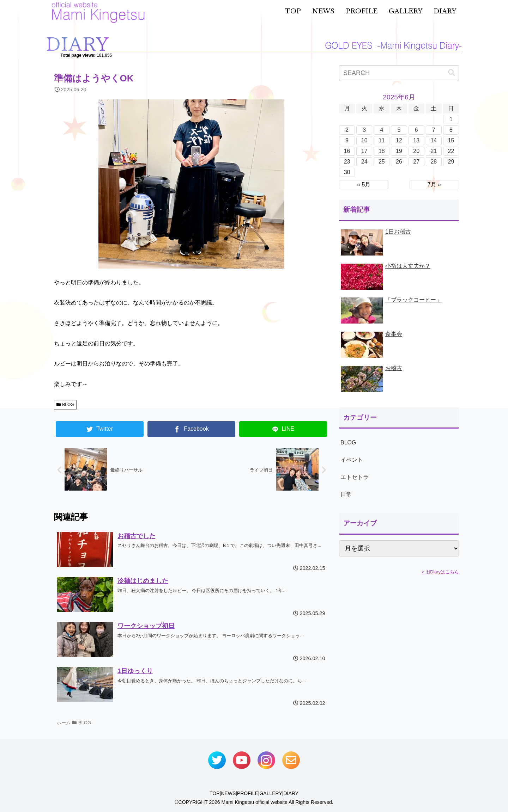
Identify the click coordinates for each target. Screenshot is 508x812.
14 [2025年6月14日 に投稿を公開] (434, 140)
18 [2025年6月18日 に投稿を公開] (382, 151)
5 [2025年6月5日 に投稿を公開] (399, 130)
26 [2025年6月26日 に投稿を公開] (399, 162)
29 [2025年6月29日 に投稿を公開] (451, 162)
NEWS (228, 793)
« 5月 (364, 184)
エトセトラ (355, 477)
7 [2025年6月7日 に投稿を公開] (434, 130)
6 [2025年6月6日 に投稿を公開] (416, 130)
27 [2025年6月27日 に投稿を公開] (416, 162)
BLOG (65, 405)
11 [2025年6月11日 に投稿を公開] (382, 140)
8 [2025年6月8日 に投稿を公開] (451, 130)
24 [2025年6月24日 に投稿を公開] (364, 162)
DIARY (291, 793)
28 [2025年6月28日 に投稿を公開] (434, 162)
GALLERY (271, 793)
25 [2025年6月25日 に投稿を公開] (382, 162)
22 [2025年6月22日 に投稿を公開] (451, 151)
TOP (215, 793)
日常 (346, 494)
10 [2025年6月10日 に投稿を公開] (364, 140)
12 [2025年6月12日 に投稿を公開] (399, 140)
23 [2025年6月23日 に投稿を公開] (347, 162)
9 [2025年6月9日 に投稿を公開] (347, 140)
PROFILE (248, 793)
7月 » (434, 184)
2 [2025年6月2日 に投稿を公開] (347, 130)
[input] (399, 73)
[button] (452, 73)
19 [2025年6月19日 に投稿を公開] (399, 151)
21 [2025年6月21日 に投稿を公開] (434, 151)
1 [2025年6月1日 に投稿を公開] (451, 119)
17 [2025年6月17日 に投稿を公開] (364, 151)
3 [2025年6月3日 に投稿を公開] (364, 130)
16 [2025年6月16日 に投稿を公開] (347, 151)
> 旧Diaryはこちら (440, 572)
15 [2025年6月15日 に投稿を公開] (451, 140)
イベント (352, 460)
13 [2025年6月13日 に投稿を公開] (416, 140)
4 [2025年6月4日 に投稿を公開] (382, 130)
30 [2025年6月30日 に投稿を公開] (347, 172)
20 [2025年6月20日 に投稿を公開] (416, 151)
